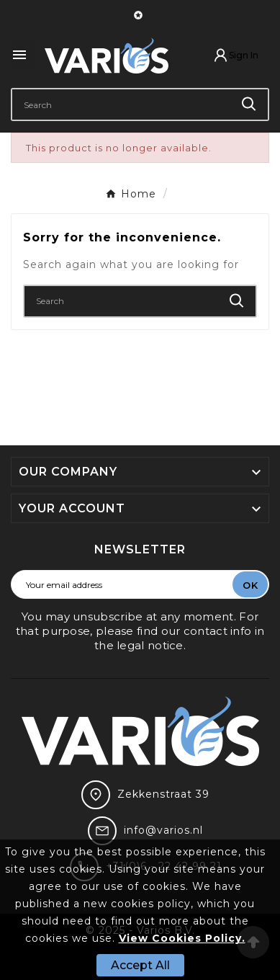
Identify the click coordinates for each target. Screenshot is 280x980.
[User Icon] (235, 55)
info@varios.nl (163, 830)
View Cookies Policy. (182, 938)
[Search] (121, 104)
